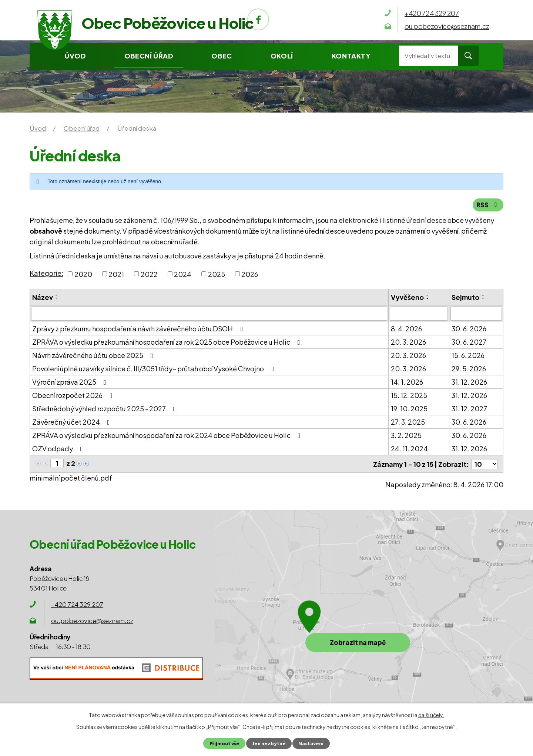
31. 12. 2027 (469, 409)
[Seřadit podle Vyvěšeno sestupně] (428, 298)
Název (43, 297)
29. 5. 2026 (469, 369)
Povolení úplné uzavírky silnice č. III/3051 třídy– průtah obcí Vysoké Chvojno (155, 369)
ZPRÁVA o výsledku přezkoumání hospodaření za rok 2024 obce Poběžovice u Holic (168, 435)
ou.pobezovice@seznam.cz (92, 620)
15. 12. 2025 (409, 395)
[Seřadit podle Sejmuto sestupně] (483, 298)
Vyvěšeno (407, 297)
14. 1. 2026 (407, 382)
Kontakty (351, 56)
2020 (83, 274)
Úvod (75, 56)
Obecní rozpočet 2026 (74, 395)
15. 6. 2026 (468, 355)
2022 (149, 274)
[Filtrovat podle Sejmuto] (476, 314)
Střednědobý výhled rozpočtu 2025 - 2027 (105, 409)
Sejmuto (465, 297)
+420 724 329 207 (77, 604)
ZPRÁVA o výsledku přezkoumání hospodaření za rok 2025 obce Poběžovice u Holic (168, 342)
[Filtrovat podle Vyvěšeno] (419, 314)
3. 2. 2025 (406, 435)
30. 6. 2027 (469, 342)
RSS (488, 205)
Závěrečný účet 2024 (73, 422)
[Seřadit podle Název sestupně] (57, 298)
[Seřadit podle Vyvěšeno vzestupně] (428, 295)
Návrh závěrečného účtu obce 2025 (94, 355)
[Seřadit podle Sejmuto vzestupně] (483, 295)
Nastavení (311, 743)
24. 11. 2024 (409, 449)
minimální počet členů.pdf (71, 477)
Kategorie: (46, 273)
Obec (222, 56)
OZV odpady (59, 449)
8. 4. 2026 (406, 329)
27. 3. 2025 (408, 422)
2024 (183, 274)
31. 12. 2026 (469, 382)
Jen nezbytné (269, 743)
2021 (116, 274)
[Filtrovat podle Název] (209, 314)
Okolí (282, 56)
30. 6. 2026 (469, 329)
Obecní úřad (149, 56)
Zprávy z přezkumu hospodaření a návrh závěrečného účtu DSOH (139, 329)
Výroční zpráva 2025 (71, 382)
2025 (217, 274)
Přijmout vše (224, 743)
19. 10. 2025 (409, 409)
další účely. (431, 715)
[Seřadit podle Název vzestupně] (57, 295)
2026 (250, 274)
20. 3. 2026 (408, 342)
